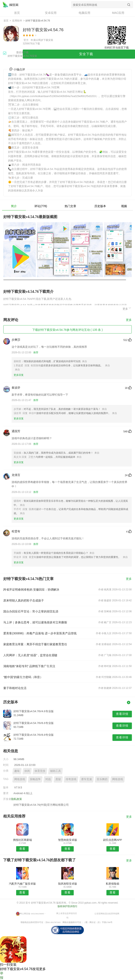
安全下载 (86, 54)
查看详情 (122, 714)
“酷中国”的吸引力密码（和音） (23, 677)
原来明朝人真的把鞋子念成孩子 (24, 600)
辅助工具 (55, 771)
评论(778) (41, 206)
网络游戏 (20, 779)
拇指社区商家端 (22, 840)
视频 (124, 206)
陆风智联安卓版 (68, 884)
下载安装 (48, 40)
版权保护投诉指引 (67, 906)
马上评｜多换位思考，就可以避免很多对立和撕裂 (35, 622)
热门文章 (70, 206)
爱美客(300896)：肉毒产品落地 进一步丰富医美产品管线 (40, 633)
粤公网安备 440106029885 (32, 914)
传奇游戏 (71, 779)
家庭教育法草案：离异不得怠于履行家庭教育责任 (35, 644)
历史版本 (100, 206)
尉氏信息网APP (113, 840)
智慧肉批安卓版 (68, 840)
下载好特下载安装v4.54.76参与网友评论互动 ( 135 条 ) (67, 330)
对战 (48, 779)
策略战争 (35, 779)
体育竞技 (40, 771)
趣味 (17, 771)
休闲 (27, 771)
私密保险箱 (113, 884)
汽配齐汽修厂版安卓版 (22, 884)
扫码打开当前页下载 (117, 48)
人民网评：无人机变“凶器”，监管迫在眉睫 (30, 655)
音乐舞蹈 (102, 779)
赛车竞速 (87, 779)
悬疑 (58, 779)
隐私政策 (17, 799)
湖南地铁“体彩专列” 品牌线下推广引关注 (29, 666)
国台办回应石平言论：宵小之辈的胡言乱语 (31, 611)
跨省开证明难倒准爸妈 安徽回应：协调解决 (31, 590)
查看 (22, 849)
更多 (127, 308)
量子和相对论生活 (15, 688)
